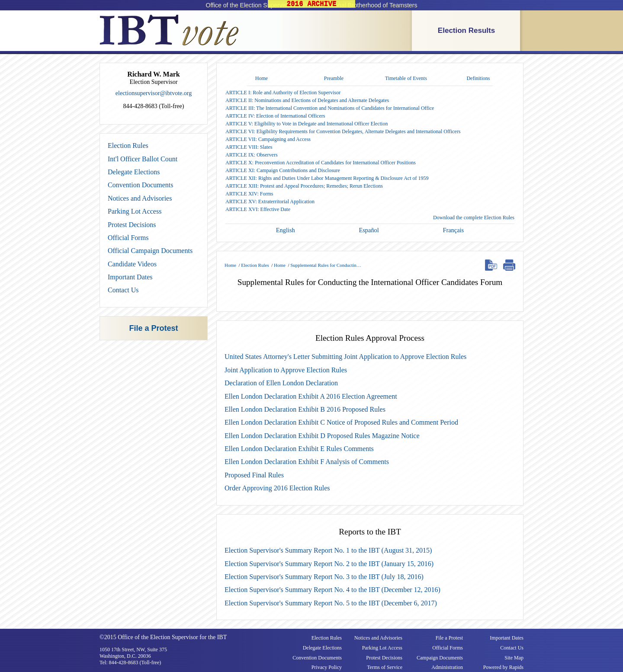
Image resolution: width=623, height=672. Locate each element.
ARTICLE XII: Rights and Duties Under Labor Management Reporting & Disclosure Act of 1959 (327, 178)
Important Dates (130, 277)
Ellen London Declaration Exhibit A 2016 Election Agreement (311, 396)
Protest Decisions (132, 225)
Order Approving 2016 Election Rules (277, 488)
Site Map (514, 658)
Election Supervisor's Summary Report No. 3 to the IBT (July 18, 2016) (324, 577)
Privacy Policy (327, 667)
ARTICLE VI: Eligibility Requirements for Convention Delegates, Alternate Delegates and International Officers (343, 131)
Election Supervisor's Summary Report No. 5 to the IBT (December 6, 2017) (331, 603)
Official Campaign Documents (150, 251)
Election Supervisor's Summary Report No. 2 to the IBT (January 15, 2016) (329, 564)
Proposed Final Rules (254, 475)
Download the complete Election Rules (474, 218)
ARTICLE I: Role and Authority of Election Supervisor (283, 93)
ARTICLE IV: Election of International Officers (275, 116)
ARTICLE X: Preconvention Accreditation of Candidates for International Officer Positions (321, 163)
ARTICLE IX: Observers (252, 155)
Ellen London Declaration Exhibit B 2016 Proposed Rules (305, 409)
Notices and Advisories (140, 198)
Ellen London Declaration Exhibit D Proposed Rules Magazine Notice (322, 436)
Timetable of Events (406, 78)
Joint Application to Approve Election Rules (286, 370)
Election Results (466, 30)
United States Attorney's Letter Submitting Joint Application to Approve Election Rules (345, 357)
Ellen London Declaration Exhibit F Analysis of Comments (307, 462)
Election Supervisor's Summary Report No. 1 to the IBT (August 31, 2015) (328, 550)
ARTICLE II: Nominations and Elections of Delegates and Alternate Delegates (307, 100)
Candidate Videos (132, 264)
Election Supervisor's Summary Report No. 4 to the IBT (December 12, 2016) (332, 590)
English (286, 230)
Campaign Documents (440, 658)
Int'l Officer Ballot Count (143, 159)
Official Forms (128, 238)
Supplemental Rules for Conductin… (326, 265)
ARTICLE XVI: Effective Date (258, 209)
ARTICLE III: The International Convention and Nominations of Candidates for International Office (330, 108)
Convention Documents (141, 185)
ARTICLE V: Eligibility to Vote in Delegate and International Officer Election (307, 124)
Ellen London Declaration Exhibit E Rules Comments (299, 449)
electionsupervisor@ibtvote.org (154, 93)
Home (262, 78)
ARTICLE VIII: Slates (249, 147)
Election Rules (128, 146)
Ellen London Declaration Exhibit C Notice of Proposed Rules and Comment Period (341, 422)
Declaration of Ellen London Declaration (281, 383)
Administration (447, 667)
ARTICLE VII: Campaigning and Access (268, 139)
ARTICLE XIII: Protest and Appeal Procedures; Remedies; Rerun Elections (304, 186)
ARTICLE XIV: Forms (249, 194)
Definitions (478, 78)
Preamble (334, 78)
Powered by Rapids (503, 667)
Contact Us (123, 290)
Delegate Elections (134, 172)
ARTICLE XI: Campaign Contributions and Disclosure (283, 170)
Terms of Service (385, 667)
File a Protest (153, 328)
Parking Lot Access (135, 211)
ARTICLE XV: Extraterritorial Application (270, 202)
